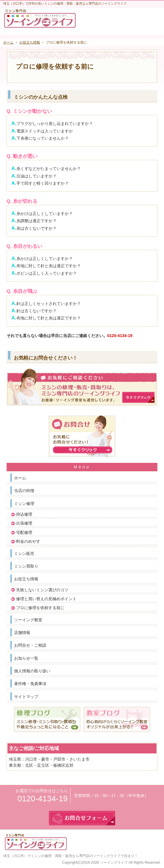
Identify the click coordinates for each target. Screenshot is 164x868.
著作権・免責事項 (30, 684)
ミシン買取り (26, 566)
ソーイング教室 (28, 620)
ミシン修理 (24, 504)
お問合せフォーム (153, 19)
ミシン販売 (24, 553)
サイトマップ (26, 697)
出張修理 (24, 523)
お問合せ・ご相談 (30, 645)
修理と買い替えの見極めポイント (46, 599)
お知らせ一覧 (26, 658)
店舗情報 (22, 633)
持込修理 (24, 514)
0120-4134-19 (120, 336)
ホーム (20, 478)
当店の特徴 (24, 491)
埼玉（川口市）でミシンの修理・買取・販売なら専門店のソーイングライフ (62, 856)
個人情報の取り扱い (32, 671)
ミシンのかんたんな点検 (41, 97)
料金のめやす (28, 541)
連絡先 (139, 19)
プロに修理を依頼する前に (40, 608)
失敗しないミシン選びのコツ (42, 590)
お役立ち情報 (26, 579)
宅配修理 (24, 532)
